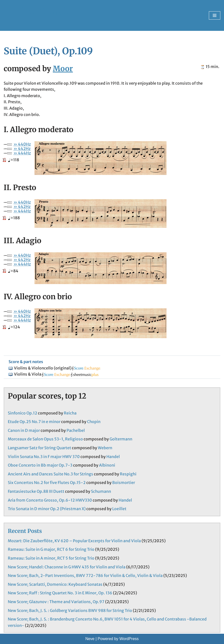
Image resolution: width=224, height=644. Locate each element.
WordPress (129, 639)
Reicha (70, 413)
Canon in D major (24, 430)
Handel (113, 457)
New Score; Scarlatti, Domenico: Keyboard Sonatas (55, 584)
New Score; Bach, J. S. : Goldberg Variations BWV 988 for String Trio (70, 610)
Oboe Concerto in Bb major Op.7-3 (40, 465)
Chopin (94, 422)
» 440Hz (22, 144)
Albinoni (107, 465)
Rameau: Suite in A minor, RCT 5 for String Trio (51, 558)
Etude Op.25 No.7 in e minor (34, 422)
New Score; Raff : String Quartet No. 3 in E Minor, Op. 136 (60, 593)
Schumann (101, 491)
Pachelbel (76, 430)
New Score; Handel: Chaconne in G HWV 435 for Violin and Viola (67, 567)
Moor (63, 69)
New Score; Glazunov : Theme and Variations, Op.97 (56, 602)
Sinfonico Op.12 (22, 413)
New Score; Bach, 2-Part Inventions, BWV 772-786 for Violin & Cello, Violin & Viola (85, 575)
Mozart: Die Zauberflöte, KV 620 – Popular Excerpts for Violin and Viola (74, 541)
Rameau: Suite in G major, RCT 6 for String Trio (51, 549)
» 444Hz (22, 153)
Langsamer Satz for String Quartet (39, 448)
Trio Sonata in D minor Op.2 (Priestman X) (47, 509)
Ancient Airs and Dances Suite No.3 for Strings (50, 474)
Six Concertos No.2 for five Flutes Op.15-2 (47, 483)
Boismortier (124, 483)
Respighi (128, 474)
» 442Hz (22, 149)
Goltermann (121, 439)
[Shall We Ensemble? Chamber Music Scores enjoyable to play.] (36, 15)
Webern (105, 448)
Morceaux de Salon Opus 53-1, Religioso (45, 439)
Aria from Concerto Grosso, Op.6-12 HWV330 (50, 500)
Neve (90, 639)
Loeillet (119, 509)
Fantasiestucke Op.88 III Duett (36, 491)
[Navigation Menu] (215, 15)
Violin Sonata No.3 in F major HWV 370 (44, 457)
